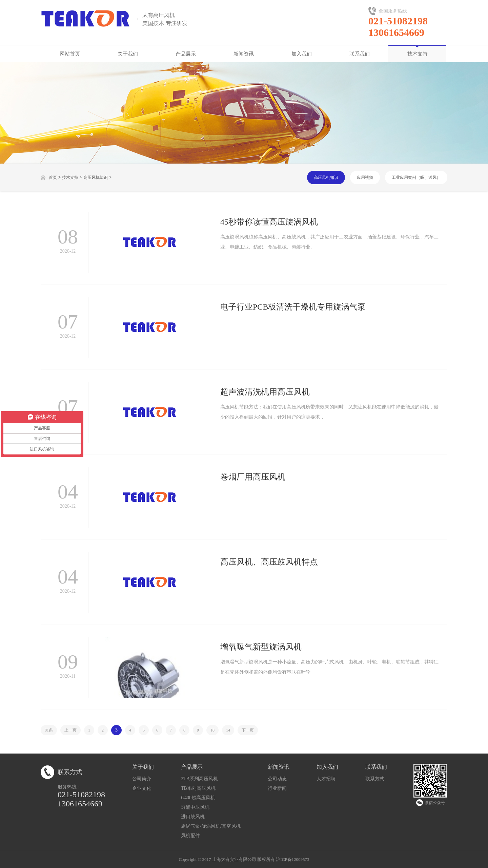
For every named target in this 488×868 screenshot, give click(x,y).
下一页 (248, 730)
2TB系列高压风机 (199, 779)
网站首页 (70, 54)
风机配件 (190, 836)
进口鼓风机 (193, 817)
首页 (53, 177)
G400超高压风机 (198, 798)
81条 (49, 730)
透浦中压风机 (195, 807)
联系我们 (360, 54)
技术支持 (418, 54)
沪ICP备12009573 (292, 859)
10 (212, 730)
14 (228, 730)
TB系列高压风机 (198, 788)
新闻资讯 (244, 54)
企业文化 (142, 788)
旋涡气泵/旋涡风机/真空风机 (211, 826)
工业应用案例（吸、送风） (416, 177)
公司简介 (142, 779)
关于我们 (128, 54)
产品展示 (186, 54)
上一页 (70, 730)
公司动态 (277, 779)
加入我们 (302, 54)
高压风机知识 (96, 177)
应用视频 (365, 177)
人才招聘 (326, 779)
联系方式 (375, 779)
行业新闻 (277, 788)
